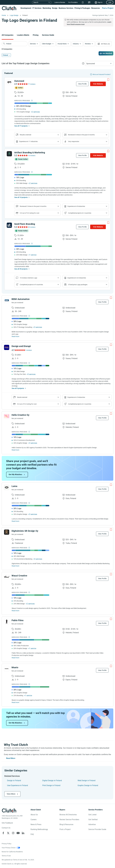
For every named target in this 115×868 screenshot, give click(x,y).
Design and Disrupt (21, 346)
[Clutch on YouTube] (18, 833)
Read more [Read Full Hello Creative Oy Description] (15, 450)
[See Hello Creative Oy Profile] (7, 416)
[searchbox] (15, 44)
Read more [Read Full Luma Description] (15, 521)
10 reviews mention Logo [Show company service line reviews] (28, 278)
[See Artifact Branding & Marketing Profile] (9, 154)
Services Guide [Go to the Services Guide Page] (48, 35)
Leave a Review (60, 2)
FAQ (32, 834)
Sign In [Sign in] (100, 2)
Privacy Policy (7, 844)
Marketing (47, 8)
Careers (34, 820)
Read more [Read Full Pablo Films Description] (15, 658)
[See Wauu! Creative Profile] (7, 577)
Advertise (92, 824)
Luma (14, 486)
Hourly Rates (62, 44)
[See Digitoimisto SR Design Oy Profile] (7, 532)
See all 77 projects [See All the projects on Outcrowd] (21, 126)
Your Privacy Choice (9, 848)
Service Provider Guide (97, 829)
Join (110, 2)
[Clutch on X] (8, 833)
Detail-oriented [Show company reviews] (22, 397)
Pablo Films (18, 620)
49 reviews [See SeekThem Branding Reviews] (32, 227)
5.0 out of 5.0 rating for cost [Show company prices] (30, 213)
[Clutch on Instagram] (13, 833)
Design (55, 8)
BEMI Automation (21, 299)
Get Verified (93, 820)
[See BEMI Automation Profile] (7, 300)
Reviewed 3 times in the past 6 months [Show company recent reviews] (81, 135)
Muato (15, 667)
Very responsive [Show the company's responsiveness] (74, 141)
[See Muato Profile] (7, 669)
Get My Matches (15, 474)
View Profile (82, 84)
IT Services (37, 8)
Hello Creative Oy (20, 415)
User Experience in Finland (17, 785)
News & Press (36, 824)
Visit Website (98, 84)
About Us (34, 815)
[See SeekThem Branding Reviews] (23, 227)
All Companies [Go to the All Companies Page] (8, 35)
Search (36, 2)
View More (11, 794)
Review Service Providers (69, 820)
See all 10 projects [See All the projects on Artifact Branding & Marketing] (21, 197)
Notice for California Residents (12, 852)
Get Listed (92, 815)
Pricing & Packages (82, 8)
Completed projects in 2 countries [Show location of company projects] (80, 213)
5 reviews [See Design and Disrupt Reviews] (29, 350)
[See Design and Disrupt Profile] (7, 347)
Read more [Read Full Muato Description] (15, 702)
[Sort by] (99, 63)
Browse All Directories (68, 815)
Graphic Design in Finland (88, 785)
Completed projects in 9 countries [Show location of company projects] (31, 285)
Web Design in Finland (86, 781)
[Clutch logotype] (9, 810)
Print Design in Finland (51, 785)
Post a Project (108, 8)
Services (33, 44)
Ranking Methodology (39, 829)
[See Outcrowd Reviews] (23, 84)
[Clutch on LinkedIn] (23, 833)
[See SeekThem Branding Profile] (9, 225)
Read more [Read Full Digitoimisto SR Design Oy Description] (15, 566)
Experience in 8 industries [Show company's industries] (76, 206)
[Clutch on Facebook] (3, 833)
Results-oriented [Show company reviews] (25, 135)
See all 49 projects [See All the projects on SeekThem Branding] (21, 269)
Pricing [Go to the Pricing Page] (36, 35)
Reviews (88, 44)
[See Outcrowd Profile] (9, 82)
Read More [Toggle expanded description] (11, 758)
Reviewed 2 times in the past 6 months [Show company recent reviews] (33, 206)
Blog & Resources (66, 824)
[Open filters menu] (104, 44)
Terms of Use (6, 856)
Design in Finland (14, 781)
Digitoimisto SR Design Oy (25, 531)
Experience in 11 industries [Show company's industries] (28, 141)
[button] (34, 44)
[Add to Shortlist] (108, 80)
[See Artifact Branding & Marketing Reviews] (23, 155)
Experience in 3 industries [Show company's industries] (76, 397)
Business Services (66, 8)
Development (26, 8)
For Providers (73, 2)
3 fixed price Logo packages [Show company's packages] (78, 285)
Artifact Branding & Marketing (30, 153)
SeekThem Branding (25, 224)
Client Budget (47, 44)
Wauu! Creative (19, 576)
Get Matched (107, 53)
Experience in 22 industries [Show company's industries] (77, 278)
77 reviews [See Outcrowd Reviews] (32, 84)
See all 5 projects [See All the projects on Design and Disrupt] (18, 388)
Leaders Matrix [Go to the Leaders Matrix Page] (23, 35)
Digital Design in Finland (52, 781)
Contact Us (6, 828)
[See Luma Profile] (7, 487)
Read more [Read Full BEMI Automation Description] (15, 336)
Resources (96, 8)
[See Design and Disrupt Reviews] (20, 350)
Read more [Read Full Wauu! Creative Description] (15, 611)
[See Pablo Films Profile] (7, 622)
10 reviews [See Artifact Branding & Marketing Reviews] (32, 156)
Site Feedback (7, 823)
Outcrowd (19, 81)
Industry (76, 44)
